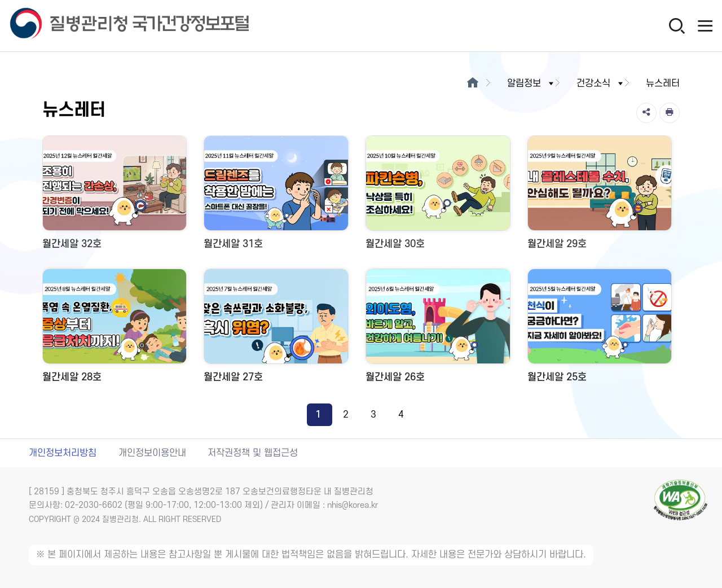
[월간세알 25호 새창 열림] (600, 330)
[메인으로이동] (472, 84)
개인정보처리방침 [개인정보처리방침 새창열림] (63, 453)
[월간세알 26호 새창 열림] (438, 330)
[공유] (646, 113)
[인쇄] (670, 113)
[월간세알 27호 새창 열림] (276, 330)
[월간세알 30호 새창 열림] (438, 196)
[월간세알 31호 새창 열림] (276, 196)
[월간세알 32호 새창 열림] (115, 196)
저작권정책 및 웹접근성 (253, 453)
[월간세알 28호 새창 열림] (115, 330)
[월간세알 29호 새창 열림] (600, 196)
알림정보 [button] (531, 84)
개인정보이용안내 (152, 453)
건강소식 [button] (601, 84)
